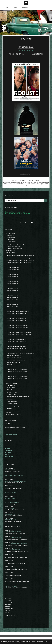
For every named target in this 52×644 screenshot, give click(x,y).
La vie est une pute (10, 416)
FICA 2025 (10, 370)
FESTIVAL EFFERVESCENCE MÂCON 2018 (16, 353)
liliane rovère (39, 190)
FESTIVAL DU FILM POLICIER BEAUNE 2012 (17, 318)
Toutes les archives (10, 620)
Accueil (6, 8)
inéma (10, 189)
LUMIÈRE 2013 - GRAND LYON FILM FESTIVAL (17, 381)
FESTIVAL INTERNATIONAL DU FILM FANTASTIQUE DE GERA (21, 358)
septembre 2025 (9, 613)
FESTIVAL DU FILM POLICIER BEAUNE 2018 (17, 323)
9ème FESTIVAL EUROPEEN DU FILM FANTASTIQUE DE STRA (21, 267)
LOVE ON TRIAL (9, 492)
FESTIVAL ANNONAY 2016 (13, 293)
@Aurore (7, 536)
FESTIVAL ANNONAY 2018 (13, 298)
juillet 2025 (8, 617)
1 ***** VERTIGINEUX (11, 240)
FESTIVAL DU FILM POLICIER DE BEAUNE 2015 (18, 330)
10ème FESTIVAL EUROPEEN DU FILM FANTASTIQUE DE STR (21, 260)
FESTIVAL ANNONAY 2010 (13, 279)
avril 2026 (8, 600)
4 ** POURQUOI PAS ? (11, 246)
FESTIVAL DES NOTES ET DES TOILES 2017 (17, 314)
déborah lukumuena (31, 191)
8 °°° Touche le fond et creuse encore (14, 253)
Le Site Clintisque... (9, 429)
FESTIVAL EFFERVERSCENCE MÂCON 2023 (17, 344)
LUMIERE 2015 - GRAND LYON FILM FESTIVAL (17, 374)
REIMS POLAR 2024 (12, 386)
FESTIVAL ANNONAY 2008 (13, 274)
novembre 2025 (9, 609)
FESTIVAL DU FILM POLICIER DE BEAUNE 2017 (18, 335)
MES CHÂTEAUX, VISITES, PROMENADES (16, 411)
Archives (15, 8)
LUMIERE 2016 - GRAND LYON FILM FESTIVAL (17, 376)
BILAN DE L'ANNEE (11, 392)
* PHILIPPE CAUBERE (10, 239)
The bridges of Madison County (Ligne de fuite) (15, 432)
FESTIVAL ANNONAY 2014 (13, 288)
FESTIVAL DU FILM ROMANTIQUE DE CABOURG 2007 (19, 337)
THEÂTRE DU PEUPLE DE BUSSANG (14, 419)
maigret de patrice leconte (13, 188)
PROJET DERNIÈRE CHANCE (12, 519)
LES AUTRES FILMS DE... (13, 406)
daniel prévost (40, 189)
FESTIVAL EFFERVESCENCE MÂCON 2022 (16, 356)
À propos (24, 8)
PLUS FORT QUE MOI (10, 475)
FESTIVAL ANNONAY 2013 (13, 286)
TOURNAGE (10, 413)
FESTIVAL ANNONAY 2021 (13, 305)
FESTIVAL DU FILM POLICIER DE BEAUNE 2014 (18, 328)
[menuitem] (6, 8)
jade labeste (33, 188)
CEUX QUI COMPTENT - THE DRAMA (14, 480)
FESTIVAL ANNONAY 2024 (13, 309)
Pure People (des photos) (10, 431)
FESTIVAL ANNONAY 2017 (13, 295)
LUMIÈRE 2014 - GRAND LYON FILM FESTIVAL (17, 383)
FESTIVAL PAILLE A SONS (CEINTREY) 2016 (17, 365)
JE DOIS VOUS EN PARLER (12, 388)
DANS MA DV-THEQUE (12, 399)
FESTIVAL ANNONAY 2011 (13, 281)
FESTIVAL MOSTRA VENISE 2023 (15, 363)
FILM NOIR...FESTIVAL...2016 (14, 372)
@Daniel (6, 542)
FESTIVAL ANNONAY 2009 (13, 277)
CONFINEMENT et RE (10, 255)
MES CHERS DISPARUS (12, 409)
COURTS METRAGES (10, 257)
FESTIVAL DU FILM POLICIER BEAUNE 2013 (17, 321)
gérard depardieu (25, 188)
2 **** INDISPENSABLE (11, 242)
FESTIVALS (8, 259)
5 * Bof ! (8, 248)
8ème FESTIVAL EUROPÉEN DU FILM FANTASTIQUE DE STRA (21, 265)
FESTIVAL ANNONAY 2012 (13, 284)
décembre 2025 (9, 608)
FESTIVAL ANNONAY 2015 (13, 291)
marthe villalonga (22, 190)
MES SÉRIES (8, 418)
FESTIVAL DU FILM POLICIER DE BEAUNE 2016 (18, 332)
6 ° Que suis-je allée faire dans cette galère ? (16, 250)
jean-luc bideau (13, 190)
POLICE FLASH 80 (9, 513)
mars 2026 (8, 602)
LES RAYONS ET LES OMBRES (12, 507)
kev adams (33, 189)
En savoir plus (18, 643)
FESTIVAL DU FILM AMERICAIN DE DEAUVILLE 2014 (19, 316)
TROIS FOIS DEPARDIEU (26, 56)
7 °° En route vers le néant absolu (13, 251)
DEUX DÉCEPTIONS (10, 503)
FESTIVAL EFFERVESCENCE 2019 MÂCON (16, 346)
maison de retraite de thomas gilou (21, 189)
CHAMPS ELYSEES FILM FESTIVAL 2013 (16, 270)
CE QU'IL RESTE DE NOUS (11, 525)
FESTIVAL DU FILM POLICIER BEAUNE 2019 (17, 325)
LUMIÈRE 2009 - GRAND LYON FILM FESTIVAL (17, 379)
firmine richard (32, 190)
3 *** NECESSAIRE (21, 185)
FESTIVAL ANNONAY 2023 (13, 307)
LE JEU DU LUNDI (11, 404)
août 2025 (8, 615)
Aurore (6, 561)
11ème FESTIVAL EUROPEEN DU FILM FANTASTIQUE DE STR (21, 263)
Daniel (6, 585)
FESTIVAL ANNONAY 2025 (13, 312)
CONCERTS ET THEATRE (13, 397)
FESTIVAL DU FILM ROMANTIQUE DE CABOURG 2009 (19, 339)
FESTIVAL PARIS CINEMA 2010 (14, 367)
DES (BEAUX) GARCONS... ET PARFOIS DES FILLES (18, 402)
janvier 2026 (8, 606)
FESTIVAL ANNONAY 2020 (13, 302)
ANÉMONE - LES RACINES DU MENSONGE (15, 486)
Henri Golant (8, 457)
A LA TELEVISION (11, 390)
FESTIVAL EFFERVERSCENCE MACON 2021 (17, 342)
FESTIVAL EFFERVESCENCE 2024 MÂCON (16, 349)
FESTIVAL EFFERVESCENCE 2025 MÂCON (16, 351)
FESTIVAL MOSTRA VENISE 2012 (15, 360)
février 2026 (8, 604)
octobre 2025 (8, 611)
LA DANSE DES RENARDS (11, 497)
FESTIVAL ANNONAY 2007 (13, 272)
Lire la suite (25, 179)
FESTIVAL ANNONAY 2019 (13, 300)
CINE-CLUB (10, 395)
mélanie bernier (41, 188)
